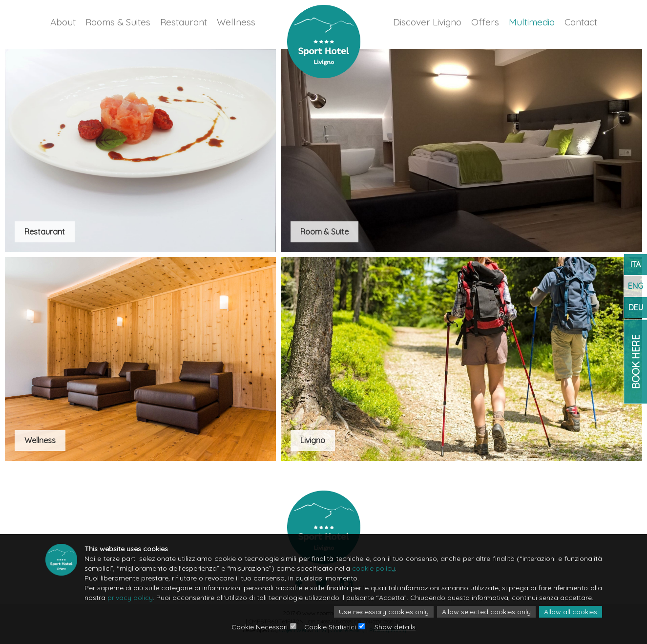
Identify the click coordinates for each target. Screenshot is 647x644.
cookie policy (374, 568)
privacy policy (130, 598)
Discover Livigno (427, 22)
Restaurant (184, 22)
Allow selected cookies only (486, 612)
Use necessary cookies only (384, 612)
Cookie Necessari (260, 627)
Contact (581, 22)
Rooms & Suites (118, 22)
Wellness (236, 22)
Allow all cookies (571, 612)
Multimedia (532, 22)
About (63, 22)
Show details (395, 627)
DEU (636, 307)
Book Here (636, 361)
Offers (485, 22)
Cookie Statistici (330, 627)
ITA (636, 264)
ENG (636, 286)
